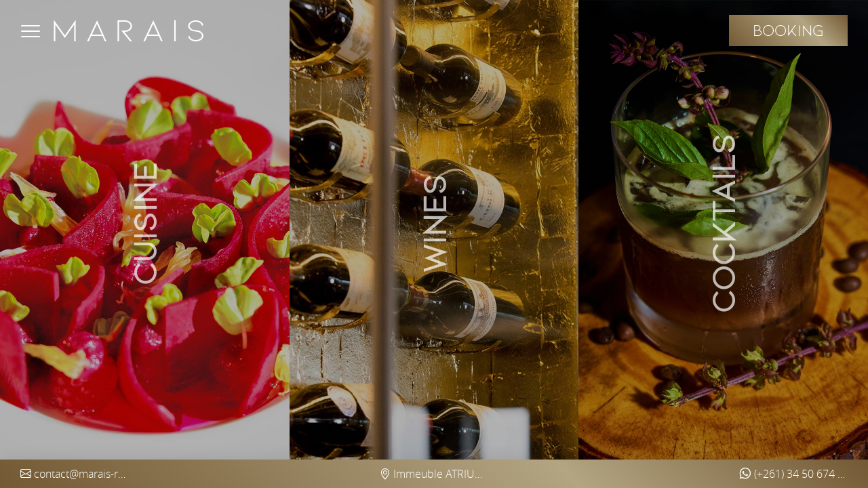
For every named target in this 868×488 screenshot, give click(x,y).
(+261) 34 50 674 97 (793, 474)
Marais (132, 30)
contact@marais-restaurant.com (75, 474)
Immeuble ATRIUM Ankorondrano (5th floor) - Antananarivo (434, 474)
